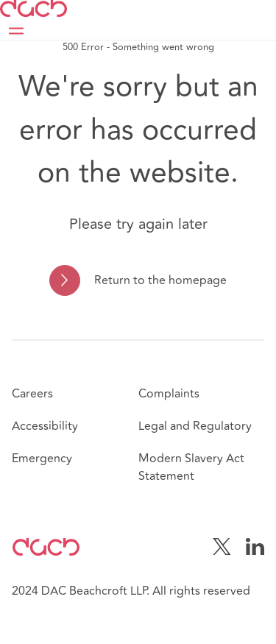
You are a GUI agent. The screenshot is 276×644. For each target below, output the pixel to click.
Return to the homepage (160, 280)
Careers (32, 394)
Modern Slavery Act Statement (191, 467)
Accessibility (45, 426)
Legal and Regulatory (195, 426)
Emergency (42, 459)
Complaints (169, 394)
